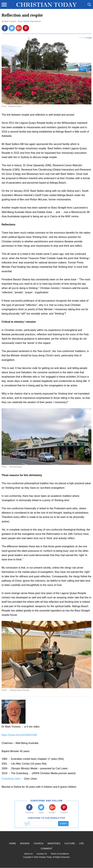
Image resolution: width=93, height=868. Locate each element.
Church (39, 843)
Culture (70, 843)
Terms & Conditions (60, 854)
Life (82, 843)
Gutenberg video (11, 779)
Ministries (54, 843)
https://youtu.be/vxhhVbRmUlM (19, 735)
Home (13, 843)
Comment (46, 849)
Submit (63, 824)
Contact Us (42, 854)
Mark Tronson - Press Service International (22, 21)
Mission (25, 843)
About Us (28, 854)
